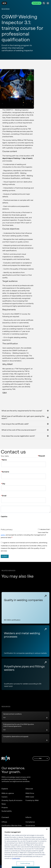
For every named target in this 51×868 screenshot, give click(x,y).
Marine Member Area (9, 829)
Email (4, 496)
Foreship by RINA (32, 800)
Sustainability (7, 811)
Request (42, 456)
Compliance (30, 822)
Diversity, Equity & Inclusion (12, 800)
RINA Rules (30, 833)
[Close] (47, 837)
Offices (4, 822)
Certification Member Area (12, 825)
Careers (4, 797)
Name (4, 460)
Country (41, 758)
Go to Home (6, 9)
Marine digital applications (11, 833)
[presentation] (16, 522)
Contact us (37, 3)
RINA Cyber (30, 797)
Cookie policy (16, 866)
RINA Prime (30, 793)
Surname (6, 472)
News (4, 804)
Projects (5, 808)
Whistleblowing (31, 829)
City (4, 484)
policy (3, 535)
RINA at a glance (8, 793)
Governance (30, 825)
